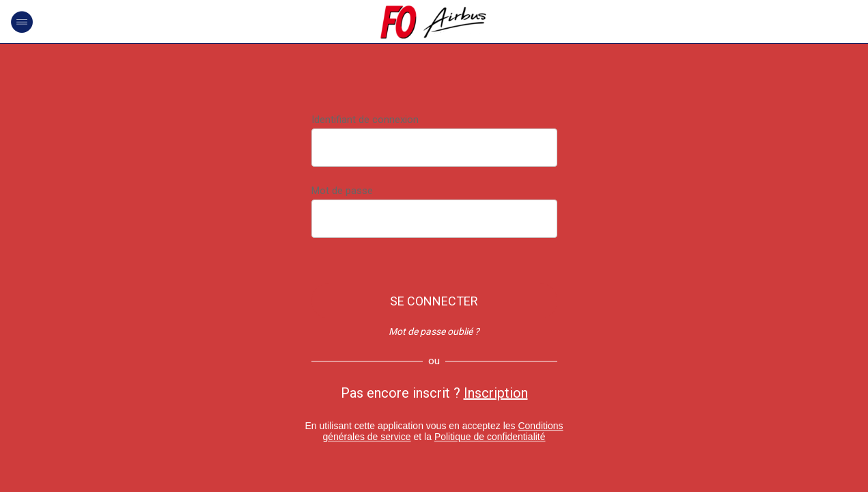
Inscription (496, 393)
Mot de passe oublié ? (434, 331)
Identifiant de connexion (365, 120)
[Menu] (22, 22)
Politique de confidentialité (490, 437)
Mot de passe (342, 191)
